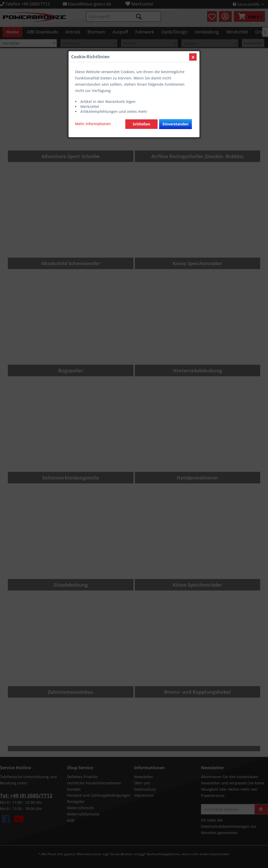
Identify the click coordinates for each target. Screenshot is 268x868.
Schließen (141, 124)
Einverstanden (175, 124)
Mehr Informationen (93, 124)
